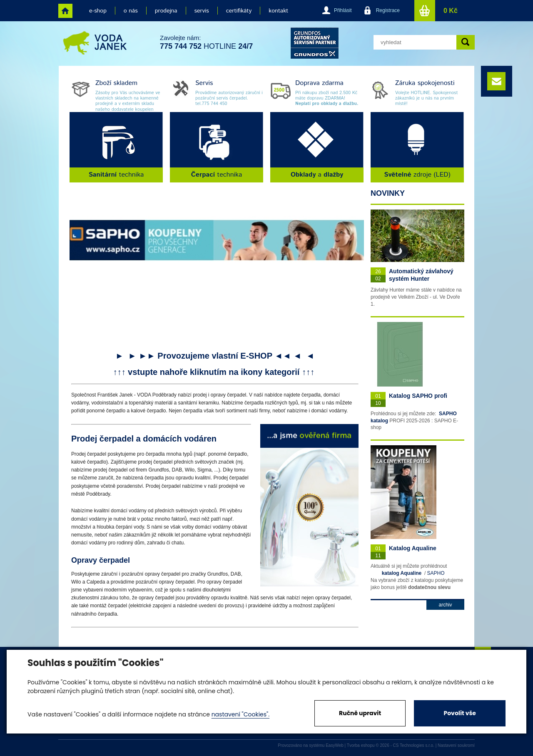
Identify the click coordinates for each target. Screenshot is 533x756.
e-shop (98, 11)
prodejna (166, 11)
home (65, 11)
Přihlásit (343, 10)
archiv (445, 605)
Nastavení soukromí (456, 745)
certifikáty (239, 11)
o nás (131, 11)
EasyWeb (335, 745)
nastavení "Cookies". (240, 714)
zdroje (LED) (417, 175)
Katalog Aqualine (413, 548)
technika (116, 175)
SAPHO (436, 573)
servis (202, 11)
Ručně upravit (360, 713)
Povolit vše (460, 713)
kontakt (278, 11)
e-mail (496, 81)
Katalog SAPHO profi (418, 396)
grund (315, 43)
